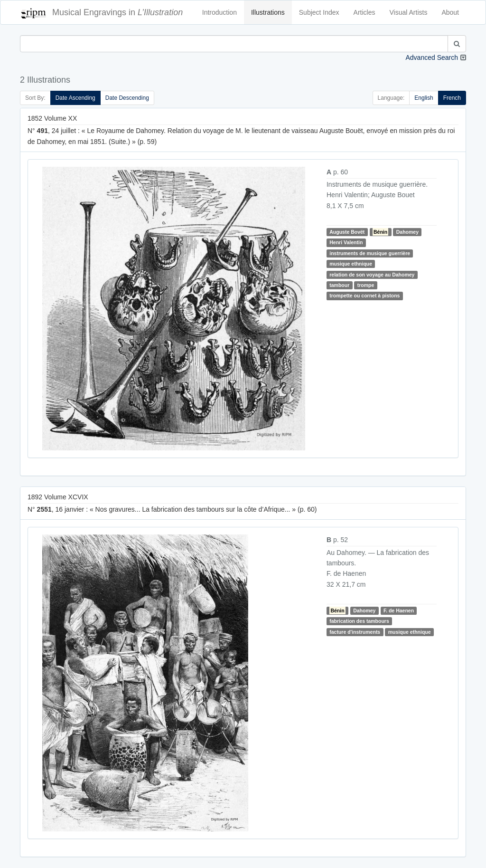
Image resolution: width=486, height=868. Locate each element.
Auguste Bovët (347, 232)
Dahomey (407, 232)
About (450, 12)
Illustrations (268, 12)
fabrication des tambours (359, 621)
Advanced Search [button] (432, 57)
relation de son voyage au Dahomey (372, 275)
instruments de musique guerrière (370, 253)
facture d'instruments (355, 632)
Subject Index (319, 12)
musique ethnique (351, 264)
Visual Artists (409, 12)
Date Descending (127, 98)
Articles (364, 12)
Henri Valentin (346, 242)
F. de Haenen (399, 610)
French (452, 98)
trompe (366, 285)
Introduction (220, 12)
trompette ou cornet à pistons (364, 296)
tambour (339, 285)
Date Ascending (75, 98)
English (424, 98)
